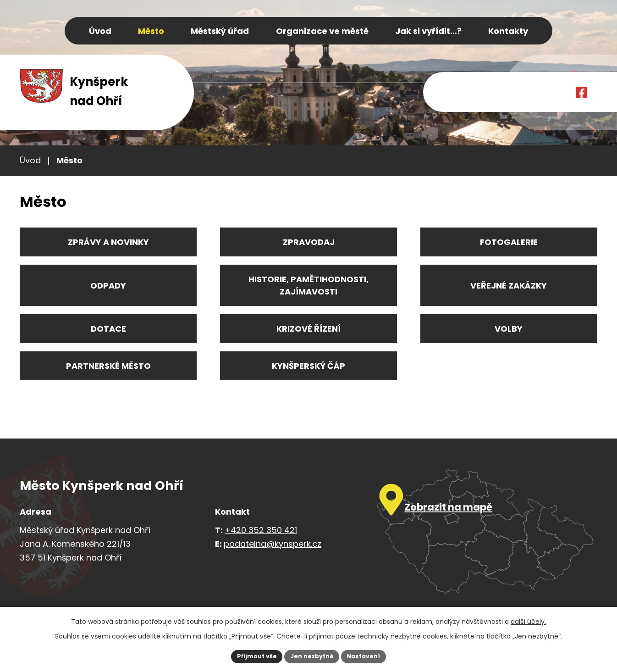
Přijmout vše (251, 655)
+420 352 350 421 (261, 530)
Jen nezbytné (312, 655)
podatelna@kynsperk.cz (273, 544)
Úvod (30, 160)
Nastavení (369, 655)
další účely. (528, 620)
